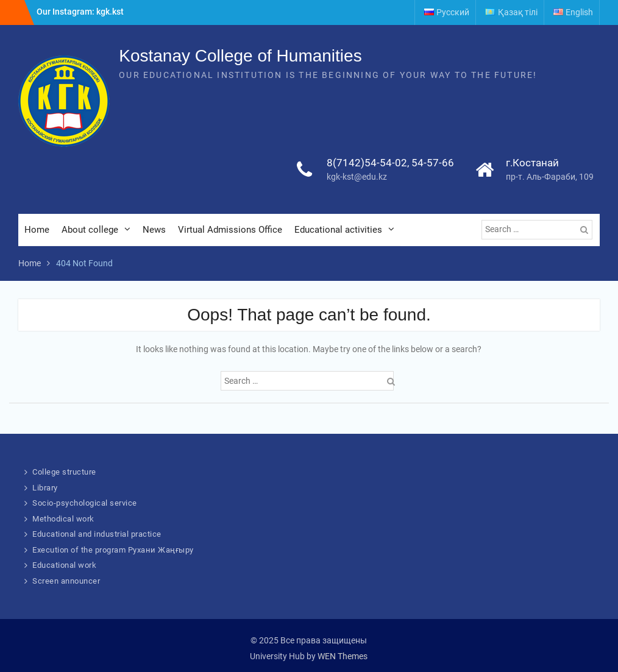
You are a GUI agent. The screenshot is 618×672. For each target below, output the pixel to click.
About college (90, 230)
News (154, 230)
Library (45, 488)
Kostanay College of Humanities (240, 56)
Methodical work (63, 519)
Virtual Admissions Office (230, 230)
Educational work (64, 565)
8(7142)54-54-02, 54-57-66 (390, 163)
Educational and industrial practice (97, 534)
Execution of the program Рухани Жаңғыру (113, 550)
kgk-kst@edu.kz (357, 177)
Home (37, 230)
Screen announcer (66, 581)
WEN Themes (343, 656)
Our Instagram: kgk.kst (80, 12)
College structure (64, 472)
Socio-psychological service (85, 503)
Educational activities (338, 230)
